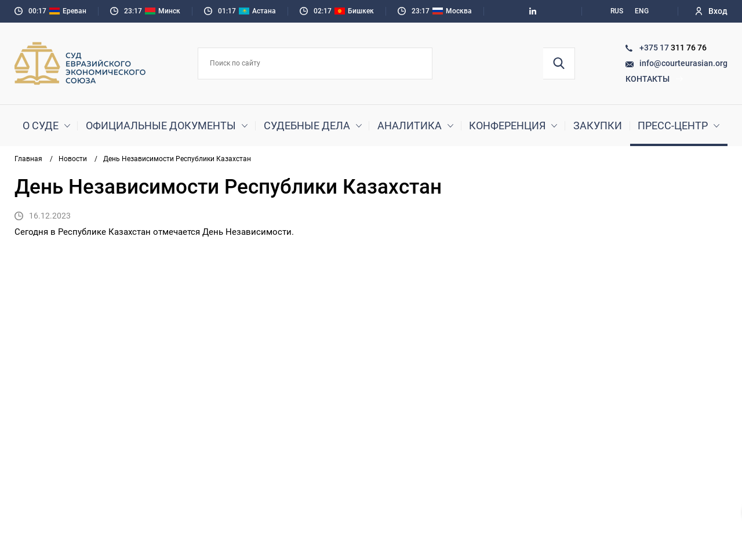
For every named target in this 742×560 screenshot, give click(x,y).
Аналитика (410, 126)
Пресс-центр (673, 126)
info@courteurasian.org (683, 63)
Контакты (654, 79)
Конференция (507, 126)
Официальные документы (161, 126)
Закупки (598, 126)
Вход (712, 11)
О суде (41, 126)
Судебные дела (307, 126)
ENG (642, 11)
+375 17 (655, 48)
